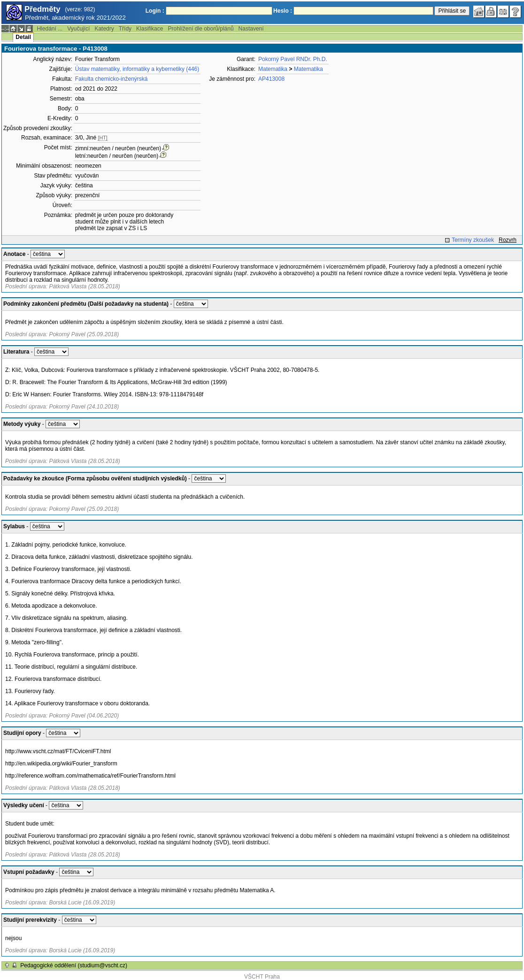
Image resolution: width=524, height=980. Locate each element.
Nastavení (251, 29)
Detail (23, 37)
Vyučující (78, 29)
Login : (155, 11)
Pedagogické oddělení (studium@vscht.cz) (74, 965)
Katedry (104, 29)
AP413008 (271, 79)
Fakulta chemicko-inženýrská (112, 79)
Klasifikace (150, 29)
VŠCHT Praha (262, 977)
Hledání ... (50, 29)
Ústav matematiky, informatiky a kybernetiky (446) (137, 69)
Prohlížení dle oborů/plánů (200, 29)
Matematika (273, 69)
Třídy (125, 29)
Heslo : (283, 11)
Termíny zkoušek (473, 240)
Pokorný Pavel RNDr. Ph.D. (293, 59)
